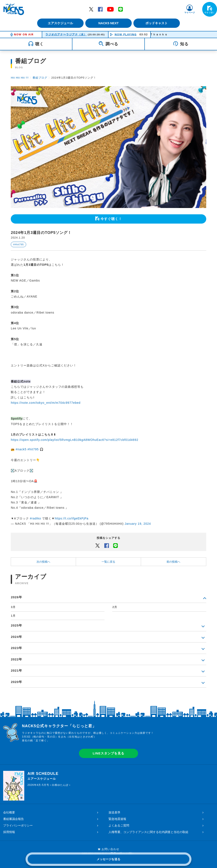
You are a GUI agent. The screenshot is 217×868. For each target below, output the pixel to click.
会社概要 (9, 812)
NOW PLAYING (126, 34)
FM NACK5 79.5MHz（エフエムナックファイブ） (14, 9)
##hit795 (18, 244)
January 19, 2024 (138, 524)
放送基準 (114, 812)
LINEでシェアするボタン (115, 545)
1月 (13, 616)
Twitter (91, 9)
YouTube (110, 9)
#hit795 (33, 449)
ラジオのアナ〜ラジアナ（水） (66, 34)
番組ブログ (40, 78)
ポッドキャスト (158, 23)
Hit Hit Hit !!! (20, 78)
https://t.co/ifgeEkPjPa (72, 518)
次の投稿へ (43, 562)
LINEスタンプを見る (108, 753)
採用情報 (9, 832)
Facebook (100, 9)
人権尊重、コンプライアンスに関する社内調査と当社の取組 (148, 832)
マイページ (190, 13)
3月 (13, 607)
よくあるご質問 (119, 825)
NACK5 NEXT (108, 23)
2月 (115, 607)
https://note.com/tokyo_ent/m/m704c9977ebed (46, 403)
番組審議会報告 (14, 819)
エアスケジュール (59, 23)
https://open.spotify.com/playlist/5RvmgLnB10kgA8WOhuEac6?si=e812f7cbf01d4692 (75, 440)
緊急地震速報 (117, 819)
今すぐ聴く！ (111, 219)
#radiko (36, 518)
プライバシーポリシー (18, 825)
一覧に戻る (108, 562)
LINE (121, 9)
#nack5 (21, 449)
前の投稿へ (173, 562)
